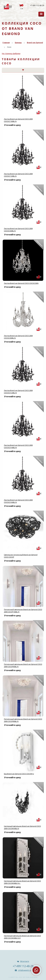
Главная (6, 43)
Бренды (18, 43)
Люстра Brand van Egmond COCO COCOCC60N (21, 283)
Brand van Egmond (35, 43)
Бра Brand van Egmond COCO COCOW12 (19, 774)
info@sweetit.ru (24, 970)
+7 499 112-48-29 (37, 5)
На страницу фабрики (11, 53)
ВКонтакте (25, 961)
